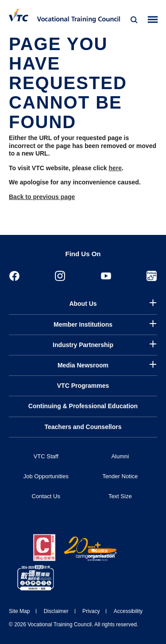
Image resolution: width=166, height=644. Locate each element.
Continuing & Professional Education (83, 406)
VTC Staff (46, 456)
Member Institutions (83, 324)
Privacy (91, 611)
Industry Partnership (83, 345)
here (115, 168)
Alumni (120, 456)
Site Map (19, 611)
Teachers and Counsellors (83, 427)
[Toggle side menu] (153, 20)
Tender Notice (120, 476)
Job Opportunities (46, 476)
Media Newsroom (83, 365)
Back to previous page (42, 197)
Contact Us (46, 496)
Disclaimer (56, 611)
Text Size (120, 496)
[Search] (134, 20)
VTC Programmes (83, 386)
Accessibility (128, 611)
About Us (83, 304)
